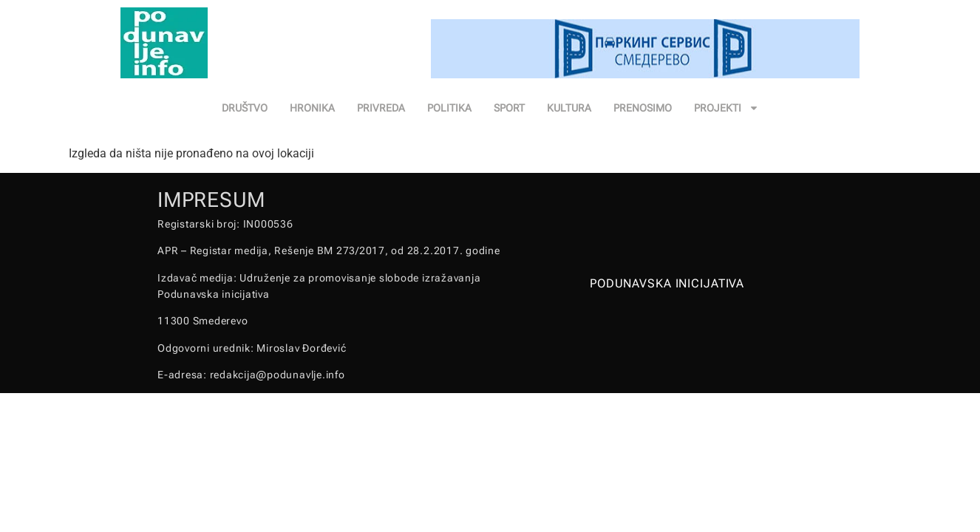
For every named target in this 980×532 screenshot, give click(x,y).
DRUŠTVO (245, 108)
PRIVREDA (381, 108)
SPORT (509, 108)
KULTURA (569, 108)
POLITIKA (449, 108)
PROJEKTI (727, 108)
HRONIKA (312, 108)
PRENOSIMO (643, 108)
